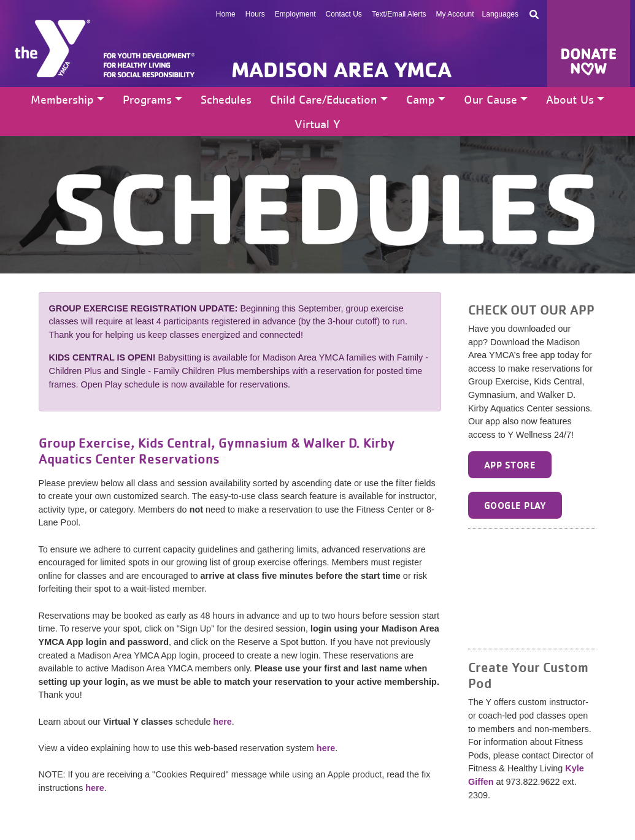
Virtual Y (317, 124)
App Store (510, 465)
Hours (255, 14)
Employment (295, 14)
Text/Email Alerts (399, 14)
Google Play (515, 505)
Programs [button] (147, 99)
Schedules (226, 99)
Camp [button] (421, 99)
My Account (455, 14)
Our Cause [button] (491, 99)
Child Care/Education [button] (323, 99)
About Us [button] (570, 99)
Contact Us (344, 14)
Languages (500, 14)
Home (226, 14)
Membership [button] (62, 99)
